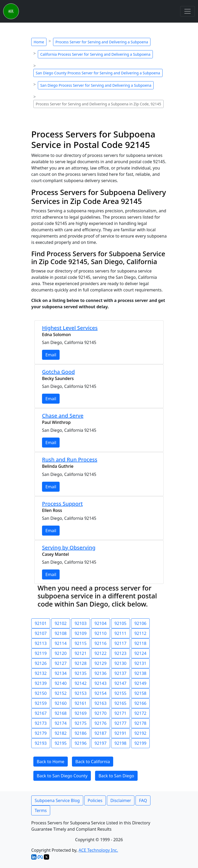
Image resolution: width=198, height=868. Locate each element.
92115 (81, 643)
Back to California (93, 762)
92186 (81, 733)
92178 (140, 723)
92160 (61, 703)
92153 (81, 693)
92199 (140, 743)
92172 (140, 713)
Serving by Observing (69, 548)
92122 (101, 653)
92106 (140, 623)
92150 (41, 693)
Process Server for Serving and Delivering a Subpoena (102, 42)
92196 (81, 743)
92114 (61, 643)
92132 (41, 673)
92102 (61, 623)
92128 (81, 663)
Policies (95, 800)
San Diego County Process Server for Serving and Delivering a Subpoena (98, 73)
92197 (101, 743)
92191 (121, 733)
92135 (81, 673)
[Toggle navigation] (187, 11)
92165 (121, 703)
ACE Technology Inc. (98, 850)
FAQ (143, 800)
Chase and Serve (63, 416)
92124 (140, 653)
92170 (101, 713)
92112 (140, 633)
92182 (61, 733)
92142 (81, 683)
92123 (121, 653)
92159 (41, 703)
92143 (101, 683)
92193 (41, 743)
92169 (81, 713)
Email (51, 355)
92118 (140, 643)
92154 (101, 693)
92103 (81, 623)
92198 (121, 743)
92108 (61, 633)
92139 (41, 683)
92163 (101, 703)
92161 (81, 703)
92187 (101, 733)
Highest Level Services (70, 328)
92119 (41, 653)
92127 (61, 663)
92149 (140, 683)
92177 (121, 723)
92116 (101, 643)
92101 (41, 623)
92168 (61, 713)
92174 (61, 723)
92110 (101, 633)
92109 (81, 633)
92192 (140, 733)
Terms (41, 810)
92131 (140, 663)
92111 (121, 633)
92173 (41, 723)
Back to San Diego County (62, 776)
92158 (140, 693)
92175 (81, 723)
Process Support (62, 504)
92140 (61, 683)
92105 (121, 623)
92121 (81, 653)
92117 (121, 643)
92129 (101, 663)
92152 (61, 693)
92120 (61, 653)
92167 (41, 713)
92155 (121, 693)
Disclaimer (121, 800)
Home (39, 42)
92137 (121, 673)
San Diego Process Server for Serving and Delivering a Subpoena (96, 85)
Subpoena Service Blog (57, 800)
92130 (121, 663)
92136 (101, 673)
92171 (121, 713)
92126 (41, 663)
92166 (140, 703)
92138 (140, 673)
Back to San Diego (116, 776)
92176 (101, 723)
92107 (41, 633)
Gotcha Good (58, 372)
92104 (101, 623)
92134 (61, 673)
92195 (61, 743)
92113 (41, 643)
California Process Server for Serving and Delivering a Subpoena (95, 54)
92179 (41, 733)
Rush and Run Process (70, 459)
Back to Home (51, 762)
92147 (121, 683)
